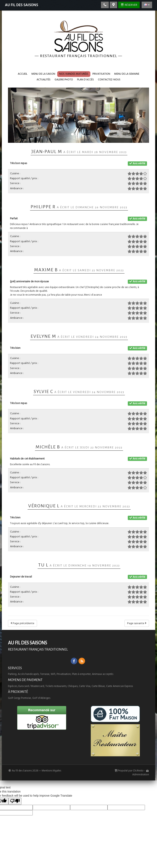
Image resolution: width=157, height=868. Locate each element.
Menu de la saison (43, 74)
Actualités (44, 80)
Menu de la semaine (127, 74)
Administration (141, 775)
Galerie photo (64, 80)
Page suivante (137, 623)
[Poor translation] (15, 801)
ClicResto (138, 771)
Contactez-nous (109, 80)
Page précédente (22, 623)
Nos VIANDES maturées (74, 74)
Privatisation (101, 74)
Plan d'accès (85, 80)
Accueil (23, 74)
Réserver (129, 5)
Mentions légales (51, 771)
